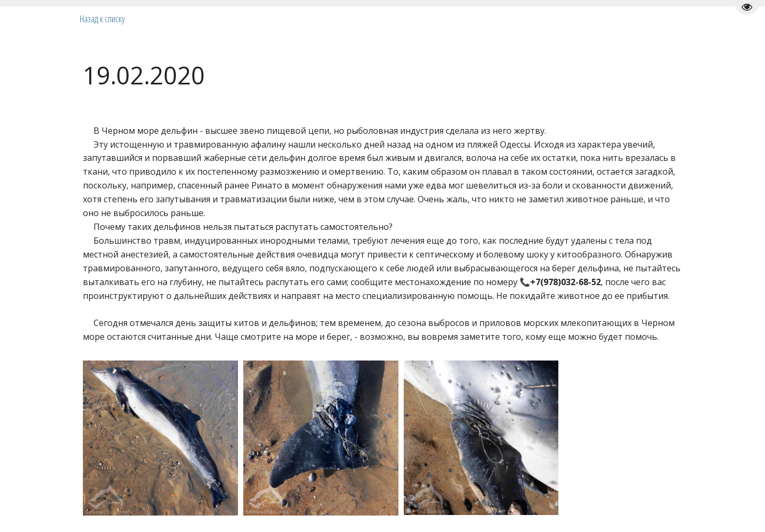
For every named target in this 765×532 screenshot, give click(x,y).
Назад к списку (102, 19)
